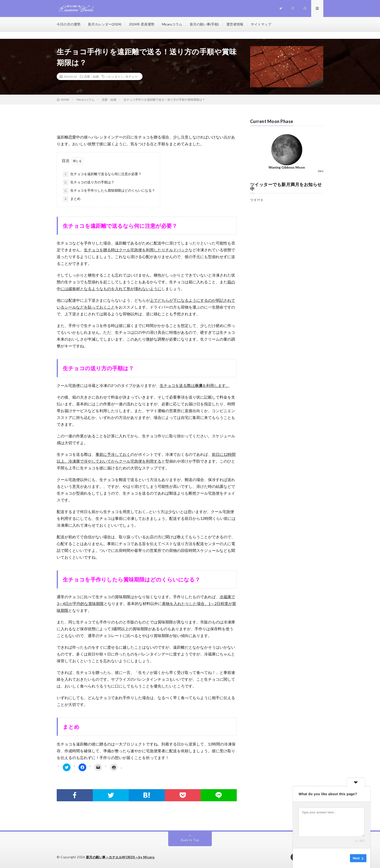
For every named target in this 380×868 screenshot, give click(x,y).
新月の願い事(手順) (204, 24)
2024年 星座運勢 (142, 24)
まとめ (72, 199)
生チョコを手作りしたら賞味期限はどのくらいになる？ (109, 191)
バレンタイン (115, 76)
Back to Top (190, 840)
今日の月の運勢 (69, 24)
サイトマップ (261, 24)
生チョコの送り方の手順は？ (89, 182)
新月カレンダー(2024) (105, 24)
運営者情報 (235, 24)
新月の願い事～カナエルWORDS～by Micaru (120, 857)
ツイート (257, 200)
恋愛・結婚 (91, 76)
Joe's (321, 171)
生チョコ (131, 76)
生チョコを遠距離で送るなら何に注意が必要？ (102, 174)
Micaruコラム (172, 24)
